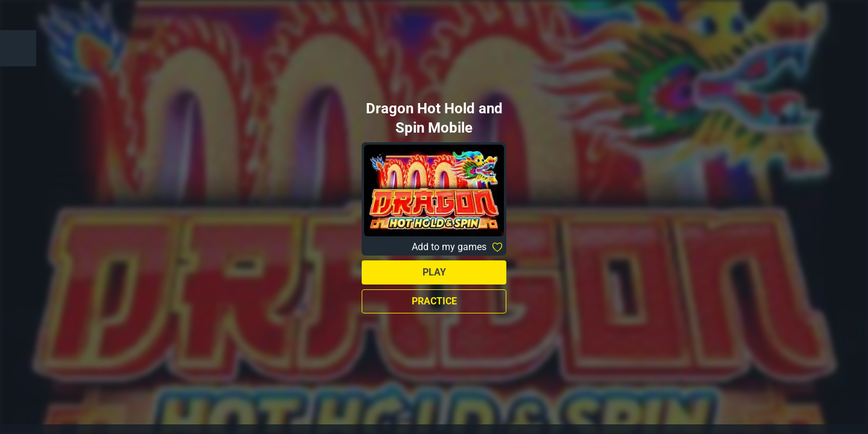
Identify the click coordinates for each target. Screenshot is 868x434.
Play (434, 272)
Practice (434, 301)
